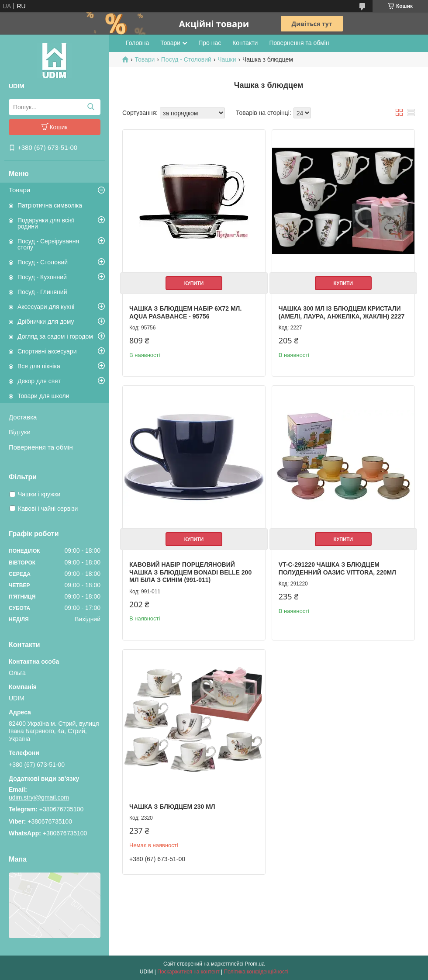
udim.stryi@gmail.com (39, 797)
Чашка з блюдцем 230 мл (172, 807)
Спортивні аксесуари (47, 351)
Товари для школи (43, 396)
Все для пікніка (39, 366)
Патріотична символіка (50, 205)
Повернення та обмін (41, 447)
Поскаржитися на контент (188, 972)
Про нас (210, 43)
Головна (137, 43)
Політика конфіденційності (256, 972)
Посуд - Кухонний (42, 277)
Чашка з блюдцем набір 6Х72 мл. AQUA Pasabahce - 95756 (185, 312)
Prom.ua (255, 964)
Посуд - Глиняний (42, 292)
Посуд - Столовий (43, 262)
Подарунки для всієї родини (46, 223)
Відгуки (20, 432)
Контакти (245, 43)
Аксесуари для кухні (46, 307)
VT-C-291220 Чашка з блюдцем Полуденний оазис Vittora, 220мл (337, 568)
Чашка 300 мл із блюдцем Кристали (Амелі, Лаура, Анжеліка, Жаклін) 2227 (342, 312)
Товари (19, 190)
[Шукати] (91, 107)
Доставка (23, 417)
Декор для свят (39, 381)
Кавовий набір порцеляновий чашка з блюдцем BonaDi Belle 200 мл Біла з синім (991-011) (190, 572)
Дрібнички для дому (46, 322)
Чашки (227, 59)
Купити (194, 283)
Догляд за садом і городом (55, 336)
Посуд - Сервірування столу (48, 244)
